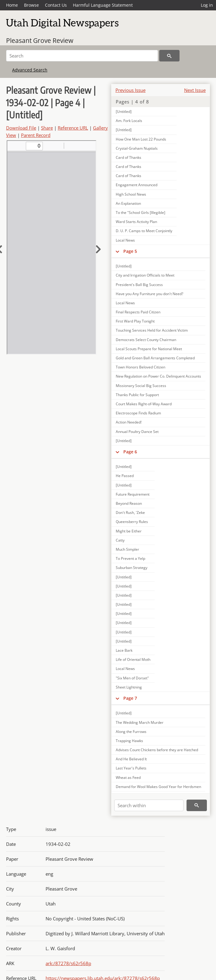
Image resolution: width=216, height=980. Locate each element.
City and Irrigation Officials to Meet (145, 275)
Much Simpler (127, 549)
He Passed (125, 476)
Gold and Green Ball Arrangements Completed (155, 358)
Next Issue (195, 90)
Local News (125, 240)
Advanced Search (30, 70)
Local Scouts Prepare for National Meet (149, 349)
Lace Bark (124, 650)
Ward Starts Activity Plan (136, 222)
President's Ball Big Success (139, 285)
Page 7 (130, 698)
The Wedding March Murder (140, 722)
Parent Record (36, 135)
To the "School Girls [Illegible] (141, 213)
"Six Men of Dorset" (132, 678)
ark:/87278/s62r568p (68, 963)
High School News (131, 194)
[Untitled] (124, 112)
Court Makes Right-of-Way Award (144, 404)
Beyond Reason (129, 503)
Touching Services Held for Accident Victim (152, 330)
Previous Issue (130, 90)
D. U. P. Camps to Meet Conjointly (144, 231)
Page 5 (130, 251)
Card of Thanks (129, 157)
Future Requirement (133, 494)
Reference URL (73, 128)
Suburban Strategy (132, 568)
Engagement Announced (137, 185)
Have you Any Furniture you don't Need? (149, 294)
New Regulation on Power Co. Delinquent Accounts (158, 376)
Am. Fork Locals (129, 121)
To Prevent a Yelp (130, 558)
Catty (120, 540)
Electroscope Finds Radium (138, 413)
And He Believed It (131, 759)
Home (12, 5)
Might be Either (129, 531)
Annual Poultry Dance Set (137, 432)
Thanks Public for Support (137, 395)
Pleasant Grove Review (40, 40)
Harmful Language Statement (103, 5)
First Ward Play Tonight (135, 321)
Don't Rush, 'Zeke (130, 513)
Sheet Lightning (129, 687)
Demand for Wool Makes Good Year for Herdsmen (158, 787)
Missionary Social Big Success (141, 386)
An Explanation (128, 203)
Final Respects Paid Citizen (138, 312)
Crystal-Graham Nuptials (137, 148)
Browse (31, 5)
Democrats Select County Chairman (146, 340)
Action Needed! (129, 422)
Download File (21, 128)
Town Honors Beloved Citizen (141, 367)
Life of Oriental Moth (133, 659)
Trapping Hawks (129, 741)
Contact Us (56, 5)
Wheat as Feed (128, 778)
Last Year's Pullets (131, 768)
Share (47, 128)
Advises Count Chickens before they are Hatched (157, 750)
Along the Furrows (131, 732)
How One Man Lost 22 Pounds (141, 139)
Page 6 (130, 452)
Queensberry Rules (132, 522)
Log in (207, 5)
